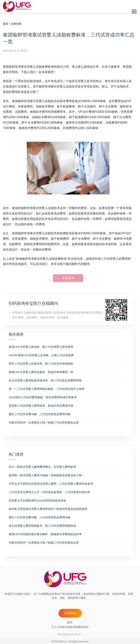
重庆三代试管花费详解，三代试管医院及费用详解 (40, 414)
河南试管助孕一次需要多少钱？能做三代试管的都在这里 (44, 423)
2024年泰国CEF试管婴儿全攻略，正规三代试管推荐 (41, 355)
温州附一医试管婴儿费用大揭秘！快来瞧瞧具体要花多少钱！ (47, 475)
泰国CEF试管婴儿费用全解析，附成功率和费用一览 (41, 372)
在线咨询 (68, 278)
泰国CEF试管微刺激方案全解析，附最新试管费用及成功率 (45, 534)
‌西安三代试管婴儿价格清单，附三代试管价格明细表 (41, 364)
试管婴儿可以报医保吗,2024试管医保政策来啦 (37, 500)
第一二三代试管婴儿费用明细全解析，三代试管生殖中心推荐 (47, 389)
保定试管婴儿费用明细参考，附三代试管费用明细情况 (42, 526)
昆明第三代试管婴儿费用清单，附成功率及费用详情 (41, 406)
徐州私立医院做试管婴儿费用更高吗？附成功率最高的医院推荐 (48, 509)
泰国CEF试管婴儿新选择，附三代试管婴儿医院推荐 (41, 347)
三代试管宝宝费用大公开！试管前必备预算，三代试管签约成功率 (49, 492)
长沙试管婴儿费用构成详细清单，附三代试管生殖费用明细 (45, 380)
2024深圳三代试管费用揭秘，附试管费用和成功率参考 (43, 397)
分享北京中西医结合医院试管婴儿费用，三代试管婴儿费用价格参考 (51, 484)
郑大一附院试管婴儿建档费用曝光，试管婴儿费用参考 (42, 467)
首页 (5, 24)
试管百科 (16, 24)
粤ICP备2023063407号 (69, 634)
